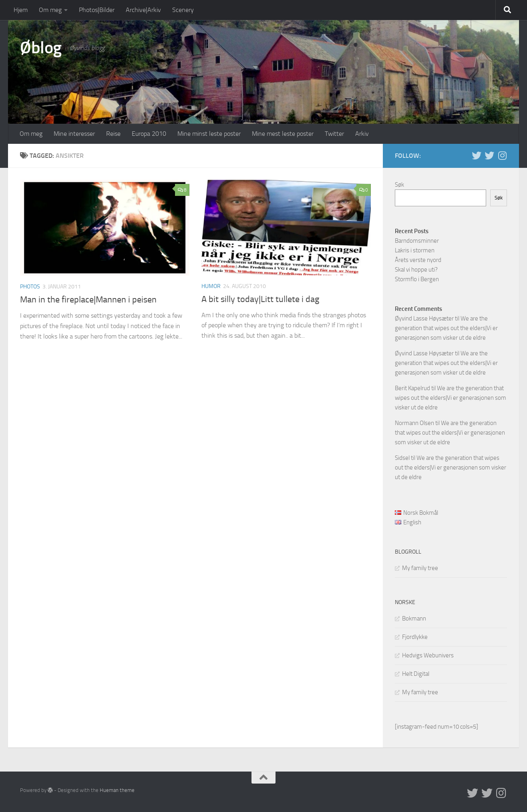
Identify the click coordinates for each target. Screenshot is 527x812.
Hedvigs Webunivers (428, 655)
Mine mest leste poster (283, 134)
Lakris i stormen (415, 250)
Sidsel (402, 458)
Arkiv (362, 134)
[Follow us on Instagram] (502, 155)
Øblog (41, 48)
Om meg (50, 10)
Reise (113, 134)
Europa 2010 (149, 134)
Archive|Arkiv (143, 10)
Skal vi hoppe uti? (416, 270)
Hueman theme (117, 790)
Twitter (334, 134)
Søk (399, 185)
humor (211, 286)
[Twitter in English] (477, 155)
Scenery (183, 10)
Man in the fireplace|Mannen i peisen (88, 300)
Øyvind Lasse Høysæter (424, 318)
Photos (30, 287)
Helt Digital (416, 674)
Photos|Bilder (97, 10)
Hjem (21, 10)
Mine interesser (74, 134)
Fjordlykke (415, 637)
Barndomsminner (417, 241)
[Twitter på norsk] (489, 155)
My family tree (420, 568)
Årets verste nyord (418, 260)
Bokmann (414, 619)
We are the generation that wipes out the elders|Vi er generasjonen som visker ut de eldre (446, 328)
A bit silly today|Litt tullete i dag (260, 299)
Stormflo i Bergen (417, 279)
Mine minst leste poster (209, 134)
